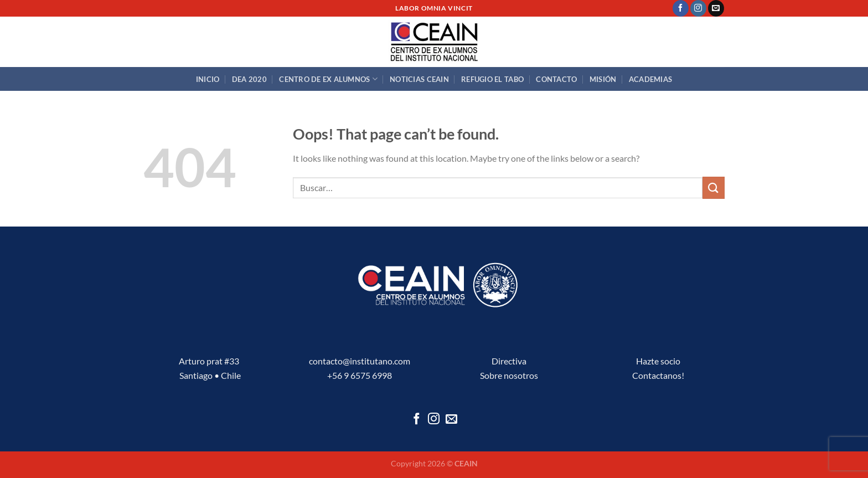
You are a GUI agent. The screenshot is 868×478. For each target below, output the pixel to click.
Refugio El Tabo (492, 79)
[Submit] (714, 187)
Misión (603, 79)
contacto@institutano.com (360, 361)
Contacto (556, 79)
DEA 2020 (249, 79)
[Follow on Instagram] (698, 8)
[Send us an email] (716, 8)
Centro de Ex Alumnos (328, 79)
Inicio (208, 79)
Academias (650, 79)
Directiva (509, 361)
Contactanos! (658, 375)
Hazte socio (658, 361)
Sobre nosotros (509, 375)
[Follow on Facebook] (681, 8)
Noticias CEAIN (419, 79)
